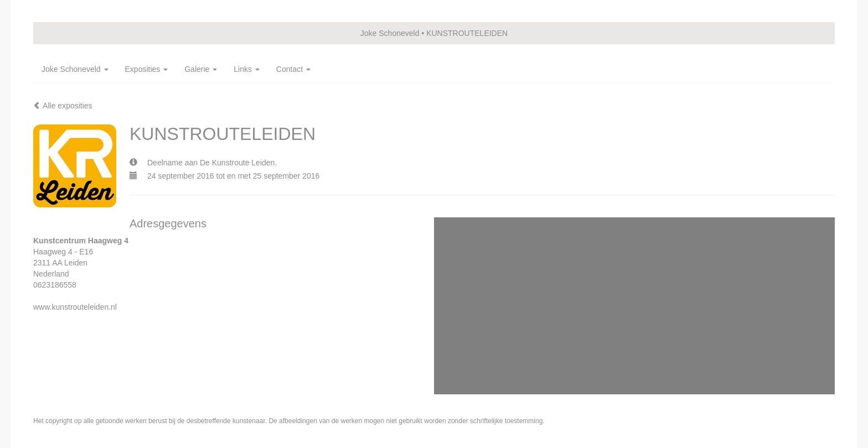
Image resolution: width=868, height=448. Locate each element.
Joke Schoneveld (390, 33)
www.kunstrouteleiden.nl (75, 307)
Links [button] (247, 69)
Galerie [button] (201, 69)
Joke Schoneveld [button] (75, 69)
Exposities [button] (147, 69)
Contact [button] (293, 69)
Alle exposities (63, 106)
